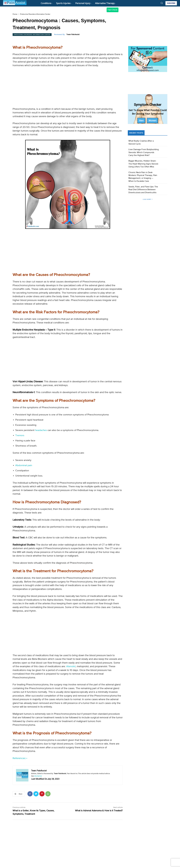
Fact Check (113, 10)
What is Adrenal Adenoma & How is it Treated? (99, 836)
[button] (162, 3)
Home (15, 14)
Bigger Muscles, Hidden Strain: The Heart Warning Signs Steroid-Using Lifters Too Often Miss (144, 164)
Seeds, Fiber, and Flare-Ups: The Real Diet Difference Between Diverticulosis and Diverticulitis (143, 190)
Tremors (20, 435)
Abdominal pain (24, 465)
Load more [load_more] (148, 199)
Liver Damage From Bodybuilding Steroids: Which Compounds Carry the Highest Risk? (144, 152)
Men (141, 121)
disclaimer (38, 801)
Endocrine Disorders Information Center (35, 14)
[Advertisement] (68, 88)
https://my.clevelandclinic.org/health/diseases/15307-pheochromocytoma (86, 784)
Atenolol (71, 666)
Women (152, 121)
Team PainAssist (73, 35)
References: (20, 758)
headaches (41, 430)
